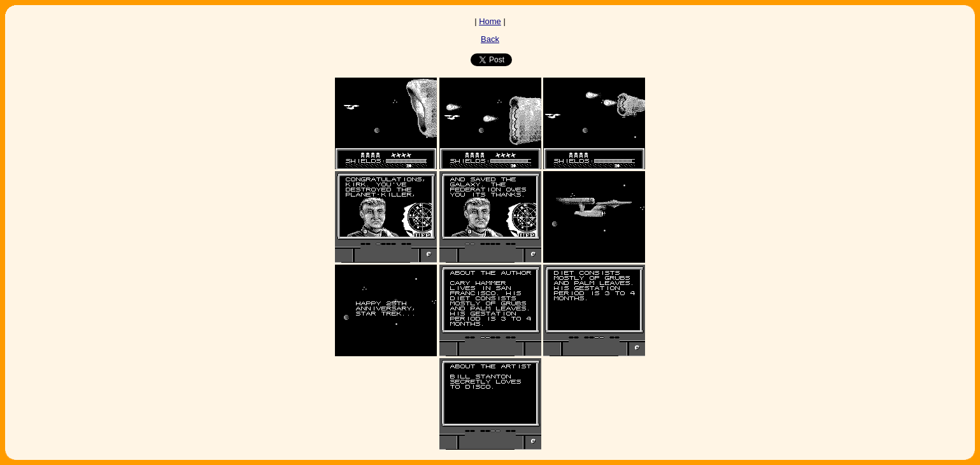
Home (490, 21)
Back (490, 39)
